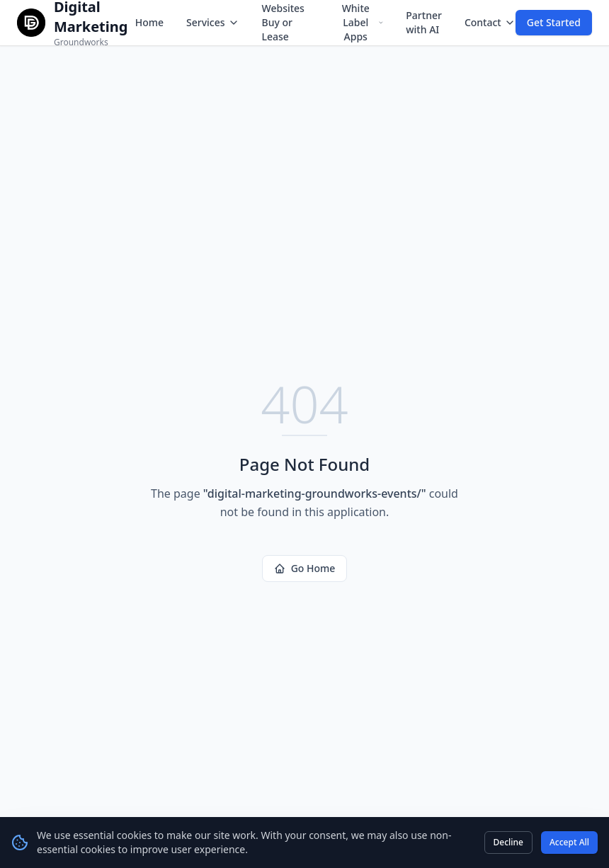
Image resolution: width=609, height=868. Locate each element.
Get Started (554, 22)
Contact (490, 22)
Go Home (305, 568)
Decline (508, 842)
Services (213, 22)
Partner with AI (424, 22)
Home (149, 22)
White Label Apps (363, 22)
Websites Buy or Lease (283, 22)
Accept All (569, 842)
